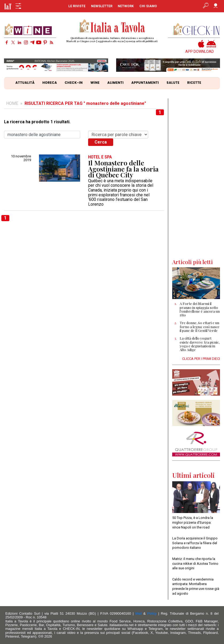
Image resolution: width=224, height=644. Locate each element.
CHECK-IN (74, 83)
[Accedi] (216, 6)
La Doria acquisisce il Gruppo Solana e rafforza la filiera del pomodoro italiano (195, 543)
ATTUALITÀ (25, 83)
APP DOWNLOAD (200, 52)
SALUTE (173, 83)
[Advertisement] (196, 178)
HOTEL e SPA (100, 157)
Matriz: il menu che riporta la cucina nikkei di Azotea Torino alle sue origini (195, 563)
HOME (12, 103)
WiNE (95, 83)
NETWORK (126, 6)
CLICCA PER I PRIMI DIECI (201, 359)
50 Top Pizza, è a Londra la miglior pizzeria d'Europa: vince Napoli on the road (193, 522)
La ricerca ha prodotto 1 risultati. (37, 122)
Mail (139, 613)
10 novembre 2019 (21, 158)
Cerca (101, 142)
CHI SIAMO (148, 6)
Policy (152, 613)
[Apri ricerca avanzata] (206, 6)
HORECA (50, 83)
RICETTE (194, 83)
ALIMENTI (115, 83)
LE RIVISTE (77, 6)
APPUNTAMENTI (145, 83)
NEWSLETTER (102, 6)
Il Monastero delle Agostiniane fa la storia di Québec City (123, 169)
